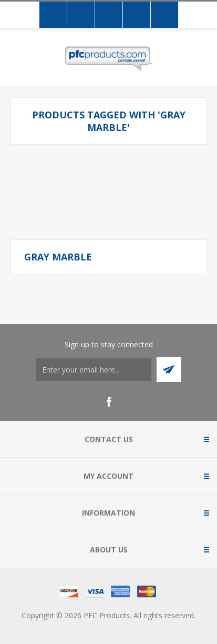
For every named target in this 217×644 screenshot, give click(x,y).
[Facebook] (109, 402)
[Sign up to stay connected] (94, 370)
